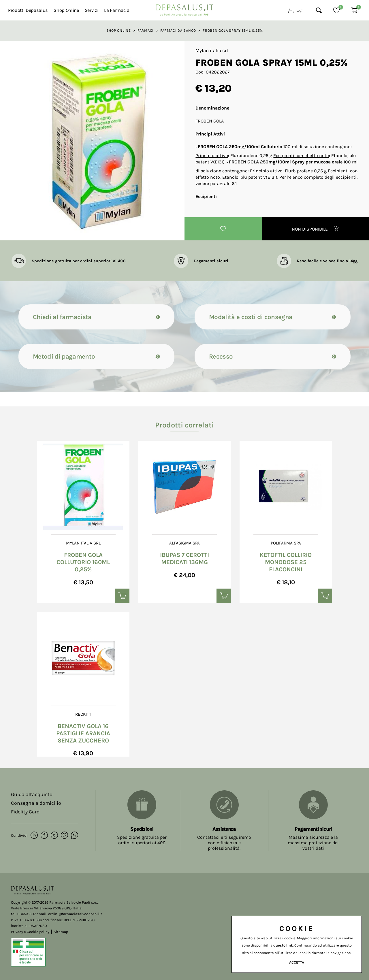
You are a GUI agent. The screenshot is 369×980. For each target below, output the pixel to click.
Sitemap (61, 932)
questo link (283, 945)
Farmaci (146, 30)
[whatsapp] (75, 836)
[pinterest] (64, 836)
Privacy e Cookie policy (30, 932)
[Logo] (184, 9)
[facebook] (44, 836)
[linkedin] (34, 836)
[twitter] (54, 836)
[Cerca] (319, 10)
